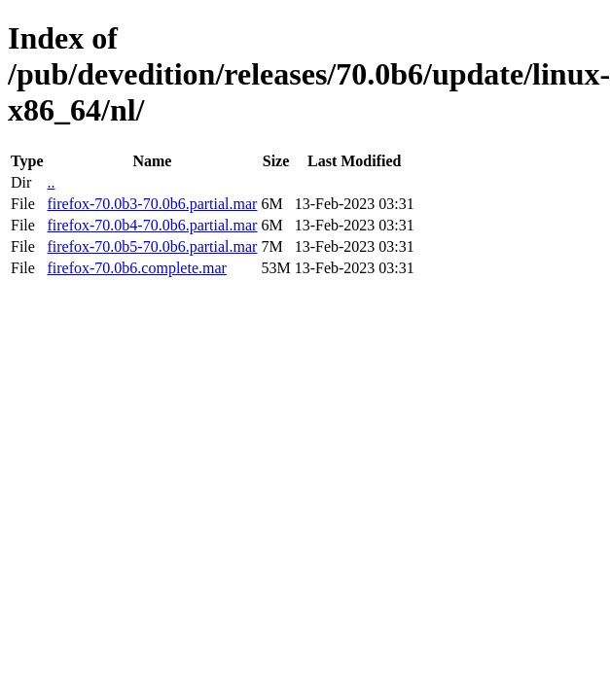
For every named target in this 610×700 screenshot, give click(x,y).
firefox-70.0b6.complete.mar (136, 268)
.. (51, 182)
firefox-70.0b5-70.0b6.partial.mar (152, 246)
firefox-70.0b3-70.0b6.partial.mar (152, 204)
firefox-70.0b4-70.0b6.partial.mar (152, 225)
